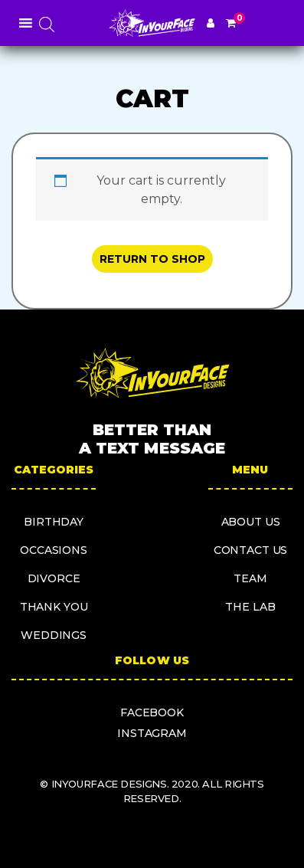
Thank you (54, 607)
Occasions (54, 550)
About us (251, 522)
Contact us (251, 550)
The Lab (250, 607)
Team (250, 578)
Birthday (54, 522)
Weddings (54, 635)
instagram (152, 733)
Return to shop (152, 259)
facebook (152, 712)
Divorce (54, 578)
